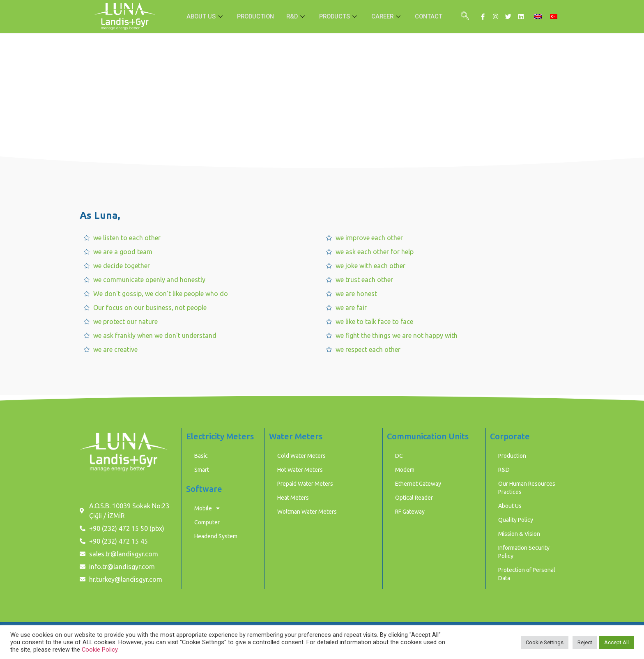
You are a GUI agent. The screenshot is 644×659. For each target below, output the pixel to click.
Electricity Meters (220, 436)
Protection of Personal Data (527, 574)
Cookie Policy (100, 650)
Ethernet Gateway (418, 484)
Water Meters (296, 436)
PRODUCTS (340, 16)
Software (204, 489)
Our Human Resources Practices (527, 488)
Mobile (207, 508)
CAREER (389, 16)
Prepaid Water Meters (305, 484)
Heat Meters (293, 498)
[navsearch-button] (465, 16)
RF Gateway (410, 512)
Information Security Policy (524, 552)
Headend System (216, 536)
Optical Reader (414, 498)
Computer (207, 522)
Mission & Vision (519, 534)
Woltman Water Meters (307, 512)
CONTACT (432, 16)
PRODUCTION (254, 16)
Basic (201, 456)
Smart (202, 470)
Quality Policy (516, 520)
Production (512, 456)
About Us (510, 506)
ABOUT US (202, 16)
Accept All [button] (616, 642)
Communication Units (428, 436)
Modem (405, 470)
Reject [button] (585, 642)
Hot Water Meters (300, 470)
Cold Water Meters (301, 456)
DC (399, 456)
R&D (297, 16)
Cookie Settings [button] (545, 642)
